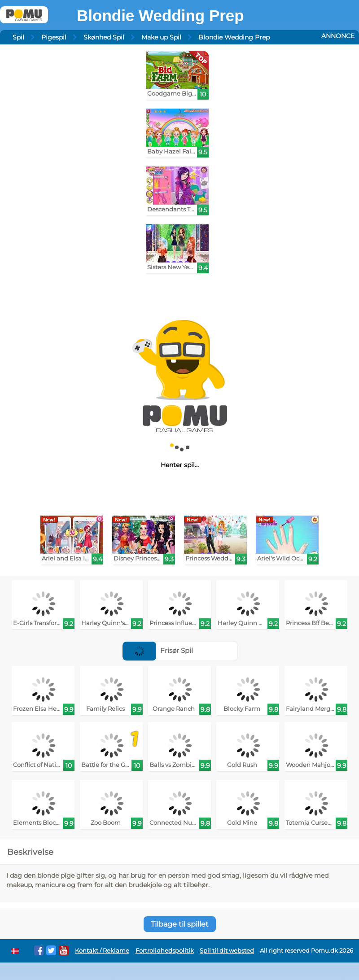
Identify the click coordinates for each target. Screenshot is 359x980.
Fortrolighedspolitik (165, 951)
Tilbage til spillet (180, 924)
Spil (18, 37)
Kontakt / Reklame (102, 951)
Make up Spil (161, 37)
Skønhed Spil (104, 37)
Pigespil (54, 37)
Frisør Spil (158, 650)
